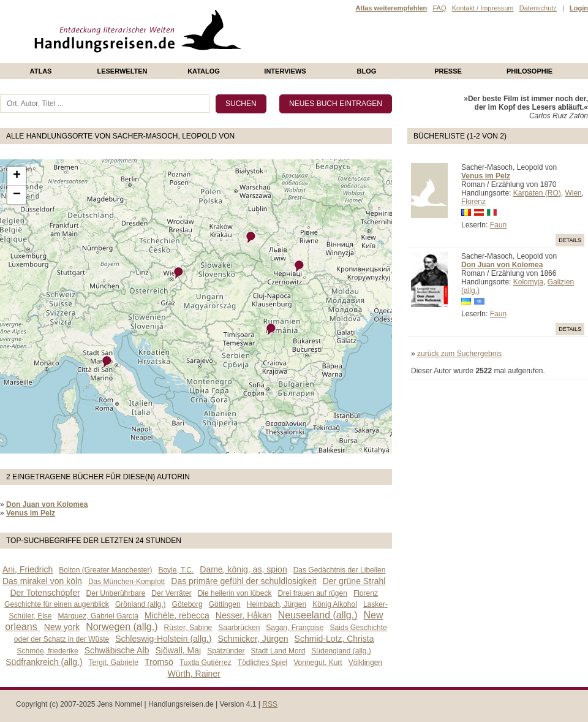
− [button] (17, 195)
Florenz (473, 202)
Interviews (285, 71)
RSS (270, 704)
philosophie (530, 71)
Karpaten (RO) (537, 193)
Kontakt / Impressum (483, 8)
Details (570, 240)
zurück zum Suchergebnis (459, 354)
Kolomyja (528, 282)
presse (448, 71)
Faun (498, 225)
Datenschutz (538, 8)
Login (579, 8)
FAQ (439, 8)
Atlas (41, 71)
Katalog (204, 71)
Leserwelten (122, 71)
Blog (367, 71)
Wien (573, 193)
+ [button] (17, 176)
